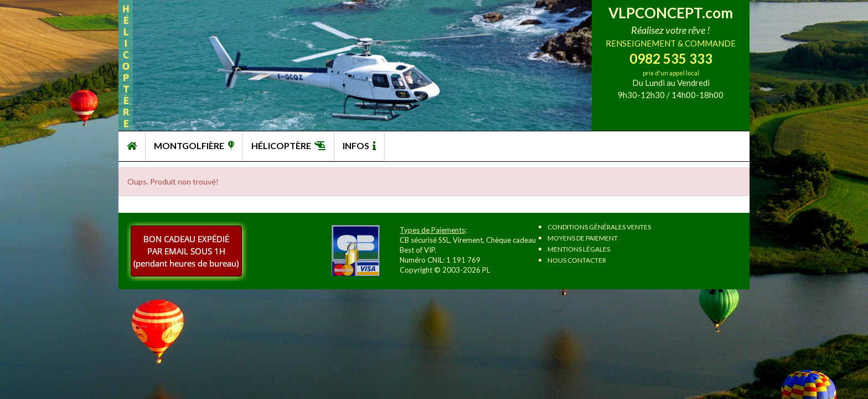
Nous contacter (577, 260)
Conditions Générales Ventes (599, 227)
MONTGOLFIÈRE (194, 145)
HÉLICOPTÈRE (288, 145)
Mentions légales (579, 249)
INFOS (359, 145)
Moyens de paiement (583, 238)
